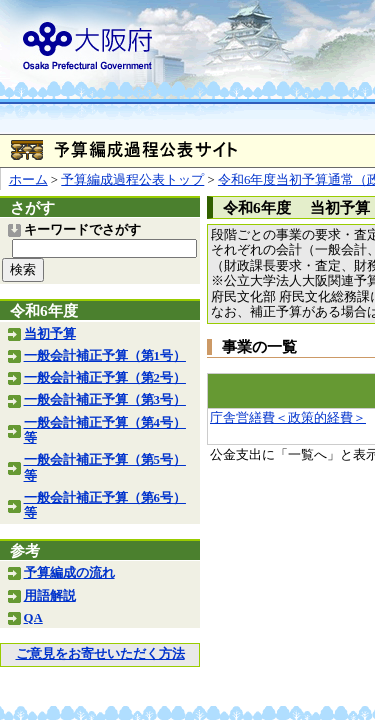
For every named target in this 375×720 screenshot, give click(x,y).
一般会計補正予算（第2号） (105, 378)
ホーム (28, 180)
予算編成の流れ (69, 573)
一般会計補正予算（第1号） (105, 356)
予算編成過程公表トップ (132, 180)
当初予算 (50, 334)
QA (33, 618)
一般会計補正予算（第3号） (105, 400)
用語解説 (50, 596)
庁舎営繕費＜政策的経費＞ (288, 418)
